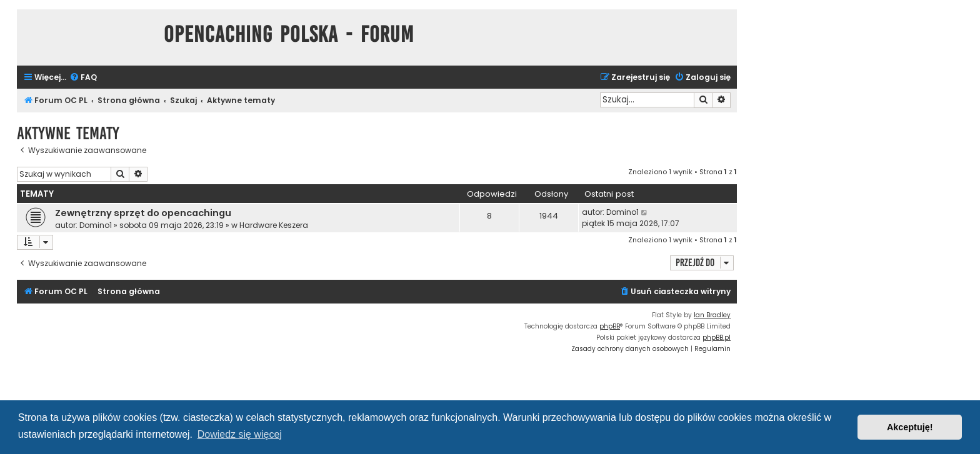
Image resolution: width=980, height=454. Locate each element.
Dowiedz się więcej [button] (240, 434)
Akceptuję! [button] (910, 427)
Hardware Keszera (274, 225)
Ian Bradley (712, 315)
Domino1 (96, 225)
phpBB (610, 326)
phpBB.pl (717, 338)
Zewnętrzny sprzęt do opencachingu (143, 213)
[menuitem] (83, 78)
